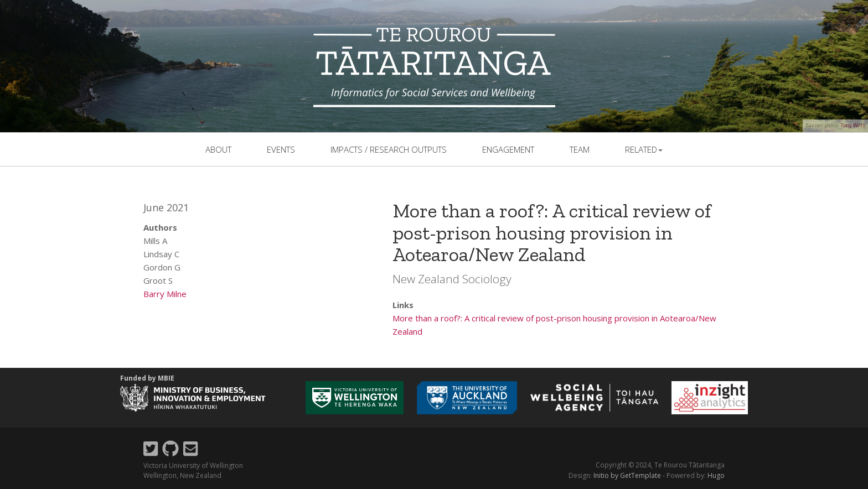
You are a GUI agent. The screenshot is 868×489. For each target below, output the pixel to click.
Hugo (716, 475)
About (218, 149)
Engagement (508, 149)
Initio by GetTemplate (627, 475)
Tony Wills (853, 125)
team (580, 149)
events (281, 149)
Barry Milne (165, 294)
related (644, 149)
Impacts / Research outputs (389, 149)
